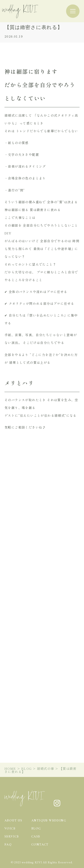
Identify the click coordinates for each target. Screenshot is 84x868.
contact (40, 845)
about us (13, 820)
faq (8, 845)
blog (36, 828)
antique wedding (49, 820)
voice (10, 828)
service (12, 836)
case (36, 836)
